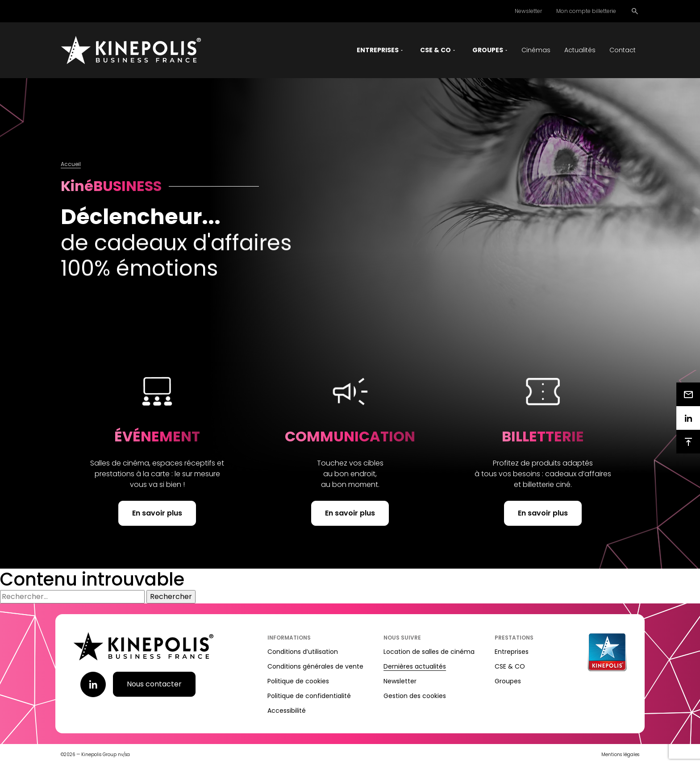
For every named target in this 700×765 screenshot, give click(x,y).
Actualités (580, 50)
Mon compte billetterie (586, 11)
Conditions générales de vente (315, 666)
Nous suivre (402, 638)
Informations (289, 638)
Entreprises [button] (378, 50)
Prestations (514, 638)
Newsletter (528, 11)
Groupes (508, 681)
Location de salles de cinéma (429, 652)
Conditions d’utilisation (303, 652)
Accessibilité (287, 711)
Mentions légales (620, 755)
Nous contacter (154, 684)
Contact (623, 50)
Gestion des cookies (415, 696)
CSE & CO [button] (435, 50)
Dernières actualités (415, 666)
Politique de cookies (298, 681)
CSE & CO (510, 666)
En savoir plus (157, 513)
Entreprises (512, 652)
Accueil (71, 164)
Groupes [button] (488, 50)
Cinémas (536, 50)
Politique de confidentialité (309, 696)
